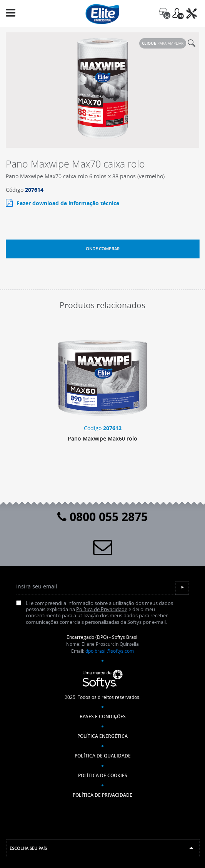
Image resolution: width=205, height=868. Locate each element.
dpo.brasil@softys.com (110, 651)
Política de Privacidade (102, 609)
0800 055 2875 (102, 517)
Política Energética (102, 736)
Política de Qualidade (103, 756)
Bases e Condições (103, 716)
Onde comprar (103, 249)
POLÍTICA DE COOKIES (103, 775)
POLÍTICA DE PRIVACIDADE (102, 795)
